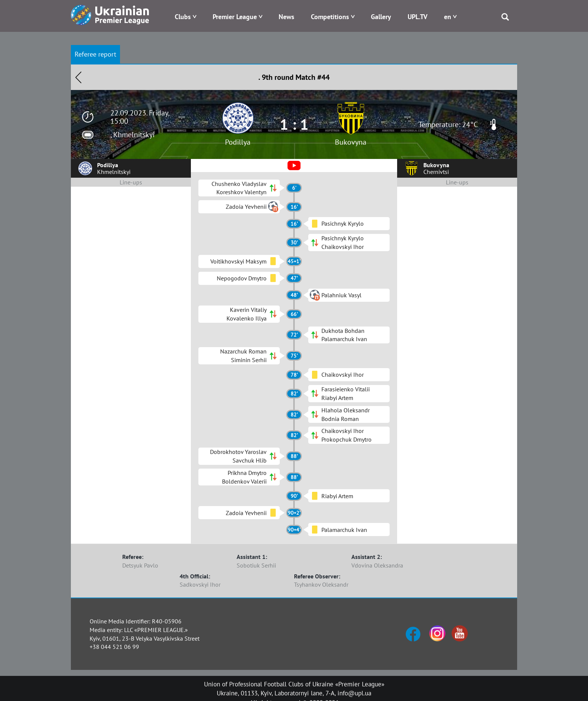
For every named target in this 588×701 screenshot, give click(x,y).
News (286, 17)
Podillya (238, 142)
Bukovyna (351, 142)
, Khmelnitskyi (132, 135)
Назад (78, 77)
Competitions (330, 17)
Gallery (381, 17)
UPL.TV (418, 17)
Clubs (183, 17)
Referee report (95, 54)
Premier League (235, 17)
